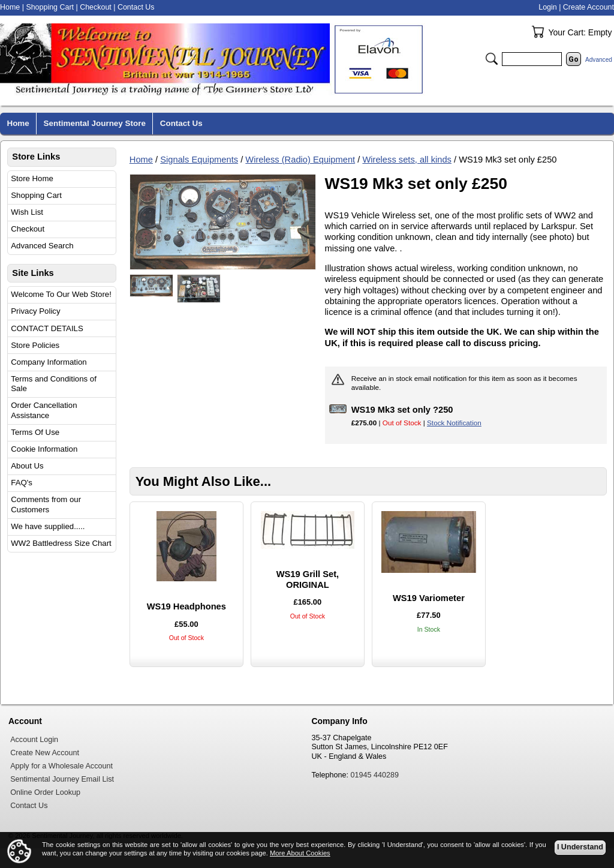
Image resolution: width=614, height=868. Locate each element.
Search (492, 59)
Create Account (589, 7)
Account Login (34, 740)
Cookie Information (44, 449)
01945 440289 (375, 775)
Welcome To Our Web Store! (61, 294)
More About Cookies (300, 853)
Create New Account (45, 753)
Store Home (32, 178)
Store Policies (35, 345)
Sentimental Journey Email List (62, 779)
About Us (27, 466)
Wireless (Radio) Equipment (300, 160)
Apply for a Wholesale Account (61, 766)
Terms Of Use (35, 432)
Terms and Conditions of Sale (54, 384)
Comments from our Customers (46, 504)
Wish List (27, 212)
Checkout (28, 229)
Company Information (49, 362)
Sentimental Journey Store (95, 123)
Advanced (599, 60)
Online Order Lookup (45, 792)
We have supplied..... (48, 526)
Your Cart (538, 32)
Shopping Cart (36, 195)
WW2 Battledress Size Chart (61, 543)
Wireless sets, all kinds (407, 160)
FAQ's (22, 483)
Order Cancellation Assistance (44, 410)
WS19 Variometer (429, 598)
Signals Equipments (199, 160)
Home (141, 160)
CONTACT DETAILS (47, 328)
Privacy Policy (35, 311)
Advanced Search (42, 246)
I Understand (580, 848)
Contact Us (136, 7)
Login (547, 7)
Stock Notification (454, 423)
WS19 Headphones (186, 606)
